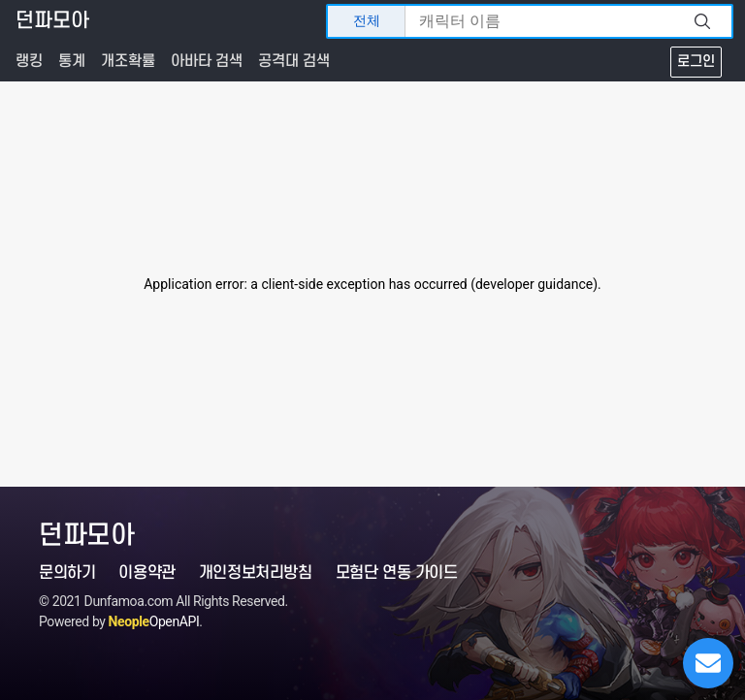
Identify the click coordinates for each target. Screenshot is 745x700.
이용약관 (146, 573)
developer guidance (534, 284)
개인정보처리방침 (256, 573)
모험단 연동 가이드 (397, 573)
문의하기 (67, 573)
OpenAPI (154, 621)
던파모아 (52, 21)
